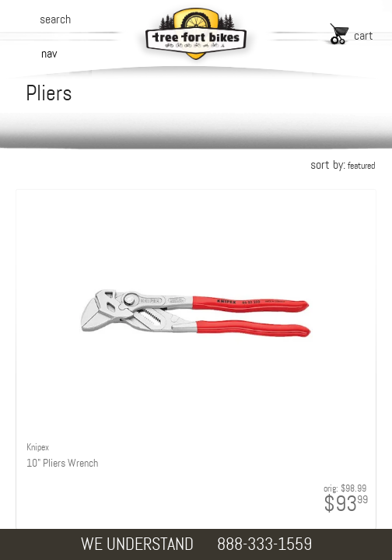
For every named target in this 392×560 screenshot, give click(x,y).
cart (364, 35)
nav (49, 53)
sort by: (343, 164)
